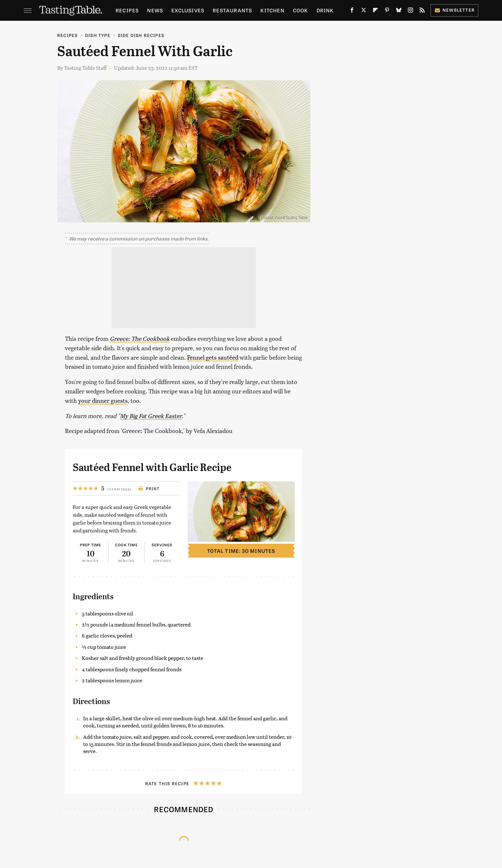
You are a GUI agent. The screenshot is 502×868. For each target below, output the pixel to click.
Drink (325, 10)
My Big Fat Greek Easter (151, 416)
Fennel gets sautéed (213, 357)
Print (149, 489)
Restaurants (232, 10)
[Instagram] (410, 11)
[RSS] (422, 11)
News (155, 10)
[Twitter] (364, 11)
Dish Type (98, 35)
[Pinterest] (387, 11)
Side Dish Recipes (141, 35)
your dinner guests (103, 400)
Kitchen (272, 10)
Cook (301, 10)
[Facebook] (352, 11)
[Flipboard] (375, 11)
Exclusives (188, 10)
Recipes (127, 10)
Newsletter (454, 10)
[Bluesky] (399, 11)
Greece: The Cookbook (140, 338)
